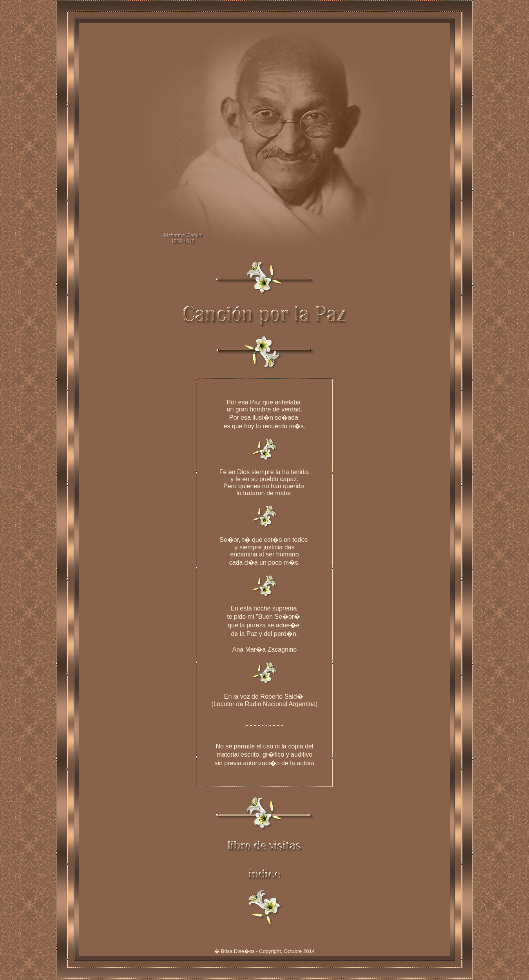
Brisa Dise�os (238, 952)
